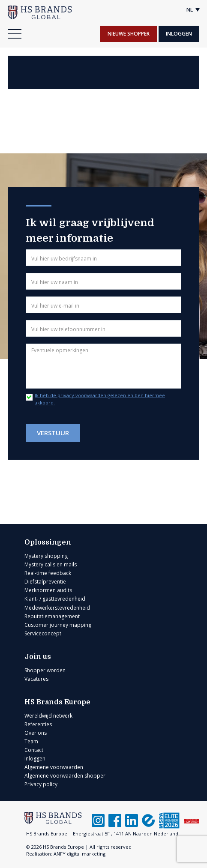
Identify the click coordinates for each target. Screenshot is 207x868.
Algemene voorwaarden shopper (65, 776)
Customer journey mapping (58, 625)
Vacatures (36, 679)
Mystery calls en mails (51, 564)
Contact (34, 750)
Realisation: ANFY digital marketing (66, 854)
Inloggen (179, 34)
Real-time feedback (48, 573)
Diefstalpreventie (45, 582)
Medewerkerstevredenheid (57, 608)
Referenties (38, 724)
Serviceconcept (43, 633)
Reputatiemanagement (52, 616)
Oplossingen (48, 542)
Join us (38, 657)
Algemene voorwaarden (54, 767)
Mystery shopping (46, 556)
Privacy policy (41, 784)
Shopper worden (45, 670)
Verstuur (53, 433)
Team (31, 741)
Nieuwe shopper (129, 34)
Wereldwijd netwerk (48, 716)
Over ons (36, 733)
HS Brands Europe (57, 702)
